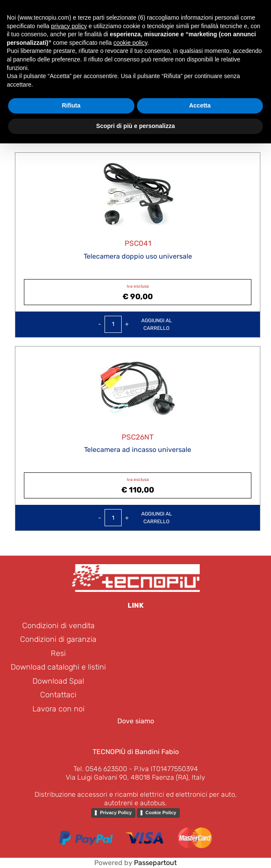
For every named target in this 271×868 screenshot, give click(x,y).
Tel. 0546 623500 (100, 769)
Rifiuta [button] (71, 105)
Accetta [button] (200, 105)
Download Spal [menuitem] (58, 681)
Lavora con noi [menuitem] (58, 709)
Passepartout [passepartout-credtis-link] (155, 863)
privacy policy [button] (69, 26)
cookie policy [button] (130, 43)
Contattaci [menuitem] (58, 695)
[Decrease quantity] (100, 324)
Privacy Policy (116, 813)
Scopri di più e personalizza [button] (135, 126)
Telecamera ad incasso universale (138, 450)
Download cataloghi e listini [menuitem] (58, 667)
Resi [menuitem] (58, 653)
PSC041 (138, 243)
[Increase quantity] (127, 324)
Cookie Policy (161, 813)
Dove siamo (136, 721)
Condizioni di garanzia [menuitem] (58, 639)
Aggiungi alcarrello (157, 324)
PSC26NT (138, 437)
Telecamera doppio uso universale (138, 256)
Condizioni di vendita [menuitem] (58, 626)
